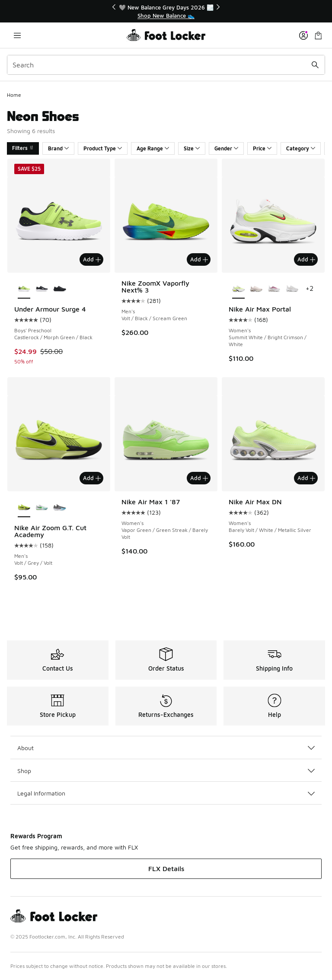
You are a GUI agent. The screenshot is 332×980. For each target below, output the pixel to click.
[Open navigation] (17, 35)
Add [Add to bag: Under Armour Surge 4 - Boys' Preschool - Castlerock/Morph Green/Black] (92, 259)
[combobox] (166, 65)
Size (192, 148)
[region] (166, 11)
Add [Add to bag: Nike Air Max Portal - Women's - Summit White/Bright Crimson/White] (306, 259)
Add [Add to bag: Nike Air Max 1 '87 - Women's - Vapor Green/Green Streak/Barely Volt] (199, 478)
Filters (23, 148)
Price (262, 148)
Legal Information (166, 793)
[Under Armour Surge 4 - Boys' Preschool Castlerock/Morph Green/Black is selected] (24, 289)
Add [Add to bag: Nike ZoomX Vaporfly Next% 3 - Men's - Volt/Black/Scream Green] (199, 259)
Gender (226, 148)
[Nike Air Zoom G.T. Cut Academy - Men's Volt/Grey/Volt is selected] (24, 508)
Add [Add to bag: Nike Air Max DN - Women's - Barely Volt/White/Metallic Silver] (306, 478)
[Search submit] (315, 65)
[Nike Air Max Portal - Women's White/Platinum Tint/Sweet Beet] (274, 289)
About (166, 748)
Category (301, 148)
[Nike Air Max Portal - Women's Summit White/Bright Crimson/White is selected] (238, 289)
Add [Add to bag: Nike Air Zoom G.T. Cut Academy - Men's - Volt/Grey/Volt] (92, 478)
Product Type (103, 148)
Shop (166, 771)
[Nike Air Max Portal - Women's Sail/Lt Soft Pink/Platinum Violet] (256, 289)
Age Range (153, 148)
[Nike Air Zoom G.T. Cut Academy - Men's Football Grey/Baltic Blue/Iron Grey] (59, 508)
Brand (58, 148)
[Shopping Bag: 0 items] (318, 35)
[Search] (166, 65)
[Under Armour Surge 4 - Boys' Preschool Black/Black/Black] (59, 289)
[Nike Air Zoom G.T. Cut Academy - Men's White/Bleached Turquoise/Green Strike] (42, 508)
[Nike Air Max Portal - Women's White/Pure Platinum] (292, 289)
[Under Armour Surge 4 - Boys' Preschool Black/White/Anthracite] (42, 289)
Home (14, 95)
